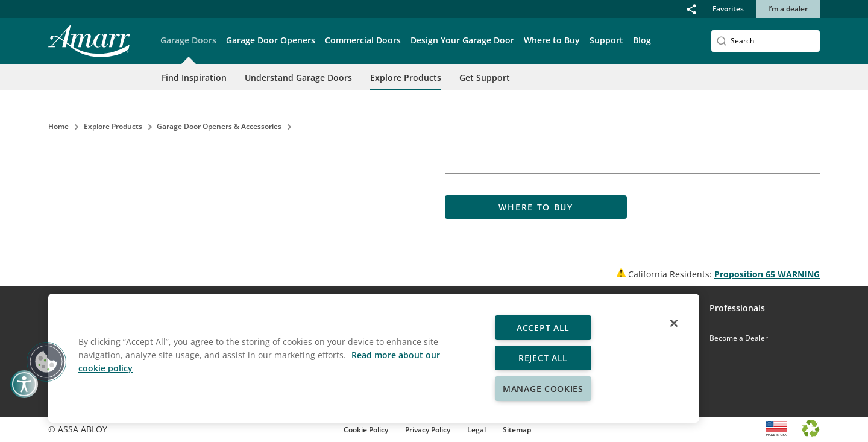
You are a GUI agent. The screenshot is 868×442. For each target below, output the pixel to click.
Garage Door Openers (271, 40)
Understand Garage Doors (298, 77)
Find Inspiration (194, 77)
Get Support (485, 77)
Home (58, 126)
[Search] (766, 41)
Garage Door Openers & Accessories (219, 126)
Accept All (543, 328)
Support (606, 40)
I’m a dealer (788, 9)
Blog (642, 40)
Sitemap (517, 430)
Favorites (728, 9)
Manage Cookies (543, 389)
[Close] (674, 323)
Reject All (543, 358)
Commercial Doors (363, 40)
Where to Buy (552, 40)
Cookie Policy (366, 430)
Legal (476, 430)
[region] (374, 358)
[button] (691, 9)
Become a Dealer (739, 338)
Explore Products (406, 77)
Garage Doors (188, 40)
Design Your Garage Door (462, 40)
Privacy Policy (428, 430)
